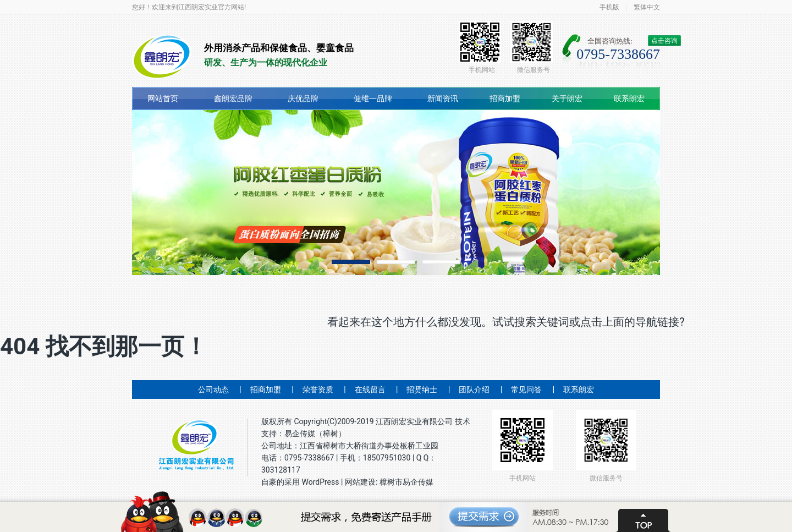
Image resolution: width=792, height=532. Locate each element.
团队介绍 (474, 390)
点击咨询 (664, 41)
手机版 (609, 7)
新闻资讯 (443, 98)
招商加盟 (505, 98)
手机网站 (480, 47)
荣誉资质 (318, 390)
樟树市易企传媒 (406, 482)
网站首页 (163, 98)
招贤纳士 (422, 390)
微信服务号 (532, 47)
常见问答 (526, 390)
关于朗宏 (567, 98)
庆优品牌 (303, 98)
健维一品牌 (373, 98)
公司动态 (213, 390)
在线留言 (370, 390)
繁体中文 (647, 7)
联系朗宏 (629, 98)
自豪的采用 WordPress (301, 482)
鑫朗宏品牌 (233, 98)
